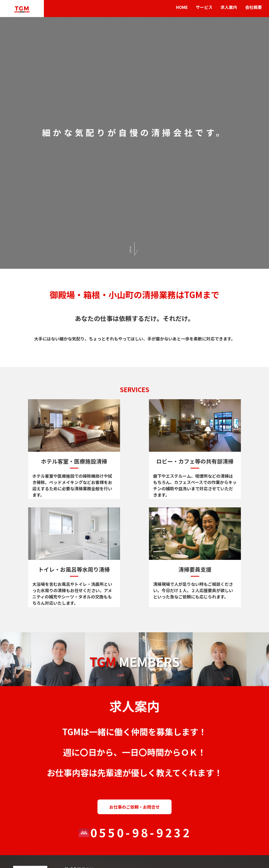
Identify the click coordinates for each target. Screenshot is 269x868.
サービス (204, 7)
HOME (182, 7)
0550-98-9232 (135, 832)
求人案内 (229, 7)
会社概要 (254, 7)
